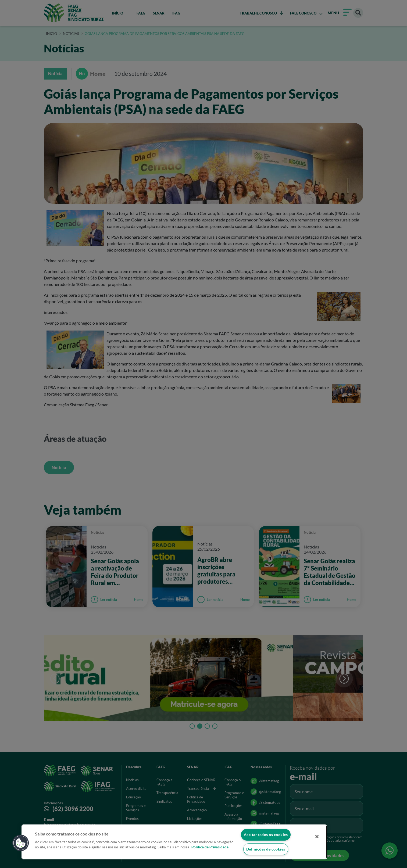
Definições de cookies (266, 849)
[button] (21, 843)
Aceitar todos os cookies (266, 834)
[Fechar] (316, 837)
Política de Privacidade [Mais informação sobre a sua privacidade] (210, 847)
